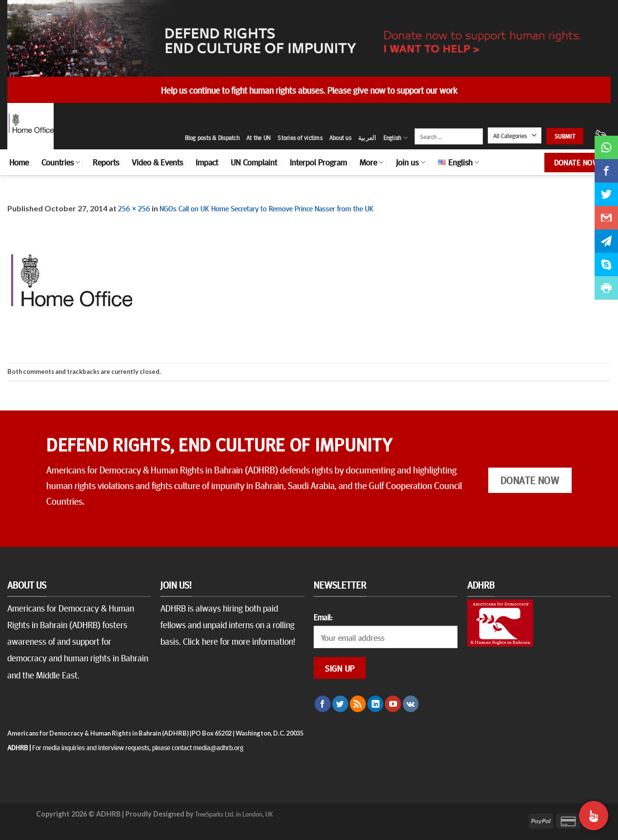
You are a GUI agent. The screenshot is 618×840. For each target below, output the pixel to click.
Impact (207, 162)
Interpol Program (318, 162)
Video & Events (157, 162)
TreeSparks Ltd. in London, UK (234, 814)
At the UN (259, 138)
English (396, 138)
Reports (106, 162)
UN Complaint (254, 162)
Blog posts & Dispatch (212, 138)
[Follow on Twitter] (340, 704)
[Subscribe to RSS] (358, 704)
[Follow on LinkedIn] (375, 704)
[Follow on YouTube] (393, 704)
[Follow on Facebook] (323, 704)
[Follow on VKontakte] (411, 704)
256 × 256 (134, 208)
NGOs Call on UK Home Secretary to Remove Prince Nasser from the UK (267, 208)
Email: (323, 617)
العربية (367, 138)
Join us (410, 162)
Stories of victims (300, 138)
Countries (61, 162)
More (371, 162)
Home (19, 162)
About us (340, 138)
